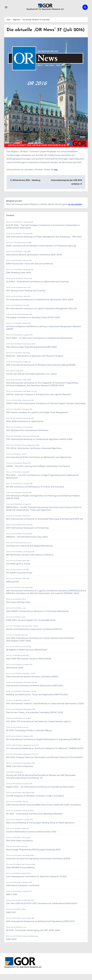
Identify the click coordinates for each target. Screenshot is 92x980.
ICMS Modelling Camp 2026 (19, 279)
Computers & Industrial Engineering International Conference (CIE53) (38, 864)
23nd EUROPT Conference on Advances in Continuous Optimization (37, 617)
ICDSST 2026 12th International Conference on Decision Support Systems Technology (46, 409)
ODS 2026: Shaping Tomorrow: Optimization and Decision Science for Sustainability (45, 763)
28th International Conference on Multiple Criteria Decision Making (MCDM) (41, 371)
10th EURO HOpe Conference (19, 847)
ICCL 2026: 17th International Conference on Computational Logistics (38, 727)
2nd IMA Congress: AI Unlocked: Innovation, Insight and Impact (35, 802)
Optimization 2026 (15, 674)
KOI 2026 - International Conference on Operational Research (34, 820)
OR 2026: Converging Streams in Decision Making (29, 736)
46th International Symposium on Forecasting (27, 534)
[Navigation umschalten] (6, 7)
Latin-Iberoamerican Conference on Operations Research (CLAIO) (36, 882)
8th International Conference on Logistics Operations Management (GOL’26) (41, 314)
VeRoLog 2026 (13, 588)
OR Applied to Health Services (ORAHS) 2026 (27, 656)
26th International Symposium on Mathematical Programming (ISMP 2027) (40, 927)
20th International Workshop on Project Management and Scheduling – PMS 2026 (44, 243)
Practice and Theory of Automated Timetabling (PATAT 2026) (34, 718)
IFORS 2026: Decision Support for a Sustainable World (31, 626)
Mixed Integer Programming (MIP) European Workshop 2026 (33, 855)
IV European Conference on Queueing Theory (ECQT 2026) (33, 323)
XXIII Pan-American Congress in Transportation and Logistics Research (39, 400)
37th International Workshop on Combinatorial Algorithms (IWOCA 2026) (39, 445)
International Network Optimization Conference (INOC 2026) (34, 261)
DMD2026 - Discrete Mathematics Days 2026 (27, 543)
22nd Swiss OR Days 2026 (18, 608)
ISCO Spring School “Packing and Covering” (26, 296)
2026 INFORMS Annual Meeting (20, 873)
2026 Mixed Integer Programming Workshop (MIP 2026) (31, 353)
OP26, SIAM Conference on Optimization (25, 427)
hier (56, 176)
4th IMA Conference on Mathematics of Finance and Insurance (35, 493)
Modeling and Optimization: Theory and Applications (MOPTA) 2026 (37, 700)
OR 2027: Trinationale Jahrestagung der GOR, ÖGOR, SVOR (33, 936)
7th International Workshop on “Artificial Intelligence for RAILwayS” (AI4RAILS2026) (45, 754)
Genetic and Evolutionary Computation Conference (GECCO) (34, 635)
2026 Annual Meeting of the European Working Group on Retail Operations (40, 829)
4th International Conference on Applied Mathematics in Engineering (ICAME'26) (43, 745)
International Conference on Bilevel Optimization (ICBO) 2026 (35, 691)
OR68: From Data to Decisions (20, 772)
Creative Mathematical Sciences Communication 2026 (31, 838)
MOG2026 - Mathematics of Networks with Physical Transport (35, 362)
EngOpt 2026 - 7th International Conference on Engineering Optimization (40, 793)
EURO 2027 (11, 918)
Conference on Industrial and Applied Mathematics (30, 552)
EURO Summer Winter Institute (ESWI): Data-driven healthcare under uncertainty (43, 811)
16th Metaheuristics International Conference (27, 436)
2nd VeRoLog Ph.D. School (18, 570)
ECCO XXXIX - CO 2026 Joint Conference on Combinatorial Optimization (39, 344)
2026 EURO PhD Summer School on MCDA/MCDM (29, 665)
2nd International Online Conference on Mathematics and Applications (39, 463)
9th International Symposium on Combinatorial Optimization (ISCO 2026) (40, 305)
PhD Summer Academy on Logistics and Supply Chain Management (37, 418)
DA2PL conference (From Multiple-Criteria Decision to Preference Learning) (41, 252)
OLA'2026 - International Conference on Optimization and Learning (37, 287)
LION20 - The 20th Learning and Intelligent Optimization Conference (38, 472)
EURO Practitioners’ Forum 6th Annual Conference (29, 270)
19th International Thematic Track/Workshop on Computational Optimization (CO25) (45, 709)
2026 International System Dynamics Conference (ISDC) (32, 682)
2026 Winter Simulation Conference (23, 891)
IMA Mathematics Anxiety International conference (30, 561)
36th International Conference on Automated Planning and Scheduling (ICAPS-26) (44, 525)
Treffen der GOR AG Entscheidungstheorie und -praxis (31, 380)
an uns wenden (75, 210)
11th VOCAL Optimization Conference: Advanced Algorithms (34, 454)
